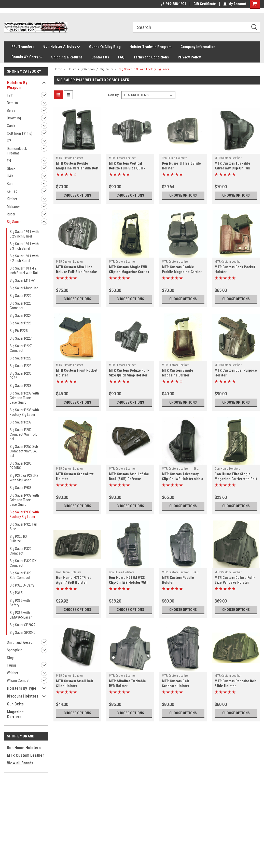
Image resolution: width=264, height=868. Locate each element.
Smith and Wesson (21, 642)
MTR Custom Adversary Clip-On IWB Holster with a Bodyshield (183, 479)
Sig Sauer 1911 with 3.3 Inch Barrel (24, 246)
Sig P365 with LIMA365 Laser (21, 615)
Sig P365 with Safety (20, 603)
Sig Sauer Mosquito (24, 288)
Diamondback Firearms (17, 151)
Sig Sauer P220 (21, 296)
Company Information (198, 47)
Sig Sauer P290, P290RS (21, 466)
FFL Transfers (23, 47)
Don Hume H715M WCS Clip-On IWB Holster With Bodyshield (129, 582)
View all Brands (20, 763)
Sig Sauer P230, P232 (21, 376)
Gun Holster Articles (62, 47)
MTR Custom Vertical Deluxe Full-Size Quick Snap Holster (127, 168)
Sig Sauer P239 (21, 422)
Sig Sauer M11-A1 (23, 280)
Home (58, 69)
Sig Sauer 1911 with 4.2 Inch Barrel (24, 258)
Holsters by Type (22, 688)
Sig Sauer (14, 222)
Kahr (10, 184)
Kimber (12, 199)
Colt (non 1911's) (20, 133)
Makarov (13, 207)
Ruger (11, 214)
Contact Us (100, 57)
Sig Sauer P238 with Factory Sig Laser (24, 412)
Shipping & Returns (67, 57)
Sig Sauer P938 (21, 488)
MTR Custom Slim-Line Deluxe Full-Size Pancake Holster (77, 272)
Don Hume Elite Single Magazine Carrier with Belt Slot (236, 479)
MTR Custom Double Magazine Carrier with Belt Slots (77, 168)
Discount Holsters (23, 696)
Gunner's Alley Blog (105, 47)
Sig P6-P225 (19, 331)
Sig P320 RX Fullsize (18, 539)
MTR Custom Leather (25, 755)
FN (9, 161)
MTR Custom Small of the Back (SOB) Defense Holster (129, 479)
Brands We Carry (27, 57)
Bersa (11, 111)
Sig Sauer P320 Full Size (24, 527)
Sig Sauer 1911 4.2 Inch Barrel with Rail (24, 271)
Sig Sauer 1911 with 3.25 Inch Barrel (24, 234)
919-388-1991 (173, 4)
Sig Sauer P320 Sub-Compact (21, 575)
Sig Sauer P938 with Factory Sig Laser (24, 514)
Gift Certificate (205, 4)
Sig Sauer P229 (21, 366)
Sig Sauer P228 (21, 358)
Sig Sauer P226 (21, 323)
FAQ (121, 57)
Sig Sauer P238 (21, 386)
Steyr (11, 658)
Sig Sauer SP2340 (23, 633)
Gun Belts (15, 704)
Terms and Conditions (151, 57)
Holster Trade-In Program (151, 47)
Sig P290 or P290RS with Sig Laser (24, 478)
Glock (11, 168)
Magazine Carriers (15, 714)
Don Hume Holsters (24, 748)
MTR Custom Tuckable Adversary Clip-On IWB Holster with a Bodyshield (235, 168)
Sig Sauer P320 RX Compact (23, 563)
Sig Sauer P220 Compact (21, 306)
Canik (11, 126)
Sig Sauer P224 (21, 315)
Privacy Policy (189, 57)
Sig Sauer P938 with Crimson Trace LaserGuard (24, 500)
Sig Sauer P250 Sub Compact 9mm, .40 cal (24, 451)
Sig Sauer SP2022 (23, 625)
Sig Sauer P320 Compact (21, 551)
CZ (9, 141)
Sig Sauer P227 (21, 338)
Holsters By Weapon (17, 85)
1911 (10, 95)
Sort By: (114, 95)
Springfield (15, 650)
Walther (12, 673)
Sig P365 (16, 593)
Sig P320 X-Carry (22, 585)
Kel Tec (12, 191)
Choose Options (77, 195)
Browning (14, 118)
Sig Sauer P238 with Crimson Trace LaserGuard (24, 398)
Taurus (12, 665)
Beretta (12, 103)
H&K (10, 176)
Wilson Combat (18, 681)
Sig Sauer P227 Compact (21, 348)
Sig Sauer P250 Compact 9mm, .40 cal (24, 434)
